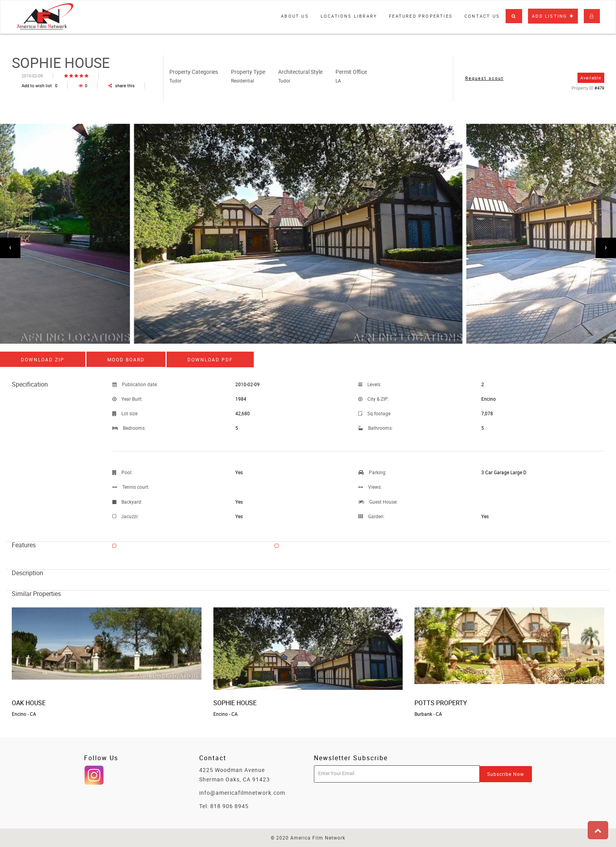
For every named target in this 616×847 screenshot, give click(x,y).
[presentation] (10, 248)
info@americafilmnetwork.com (242, 793)
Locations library (349, 16)
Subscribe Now (506, 774)
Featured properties (421, 16)
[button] (514, 16)
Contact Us (482, 16)
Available (591, 78)
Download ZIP (43, 359)
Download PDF (210, 359)
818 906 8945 (229, 806)
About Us (295, 16)
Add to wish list (39, 85)
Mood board (126, 359)
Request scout (484, 78)
